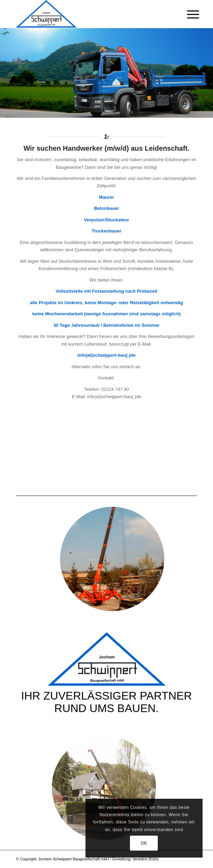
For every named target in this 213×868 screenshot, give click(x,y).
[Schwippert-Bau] (88, 14)
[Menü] (188, 15)
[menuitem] (188, 15)
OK (144, 843)
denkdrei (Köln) (146, 859)
